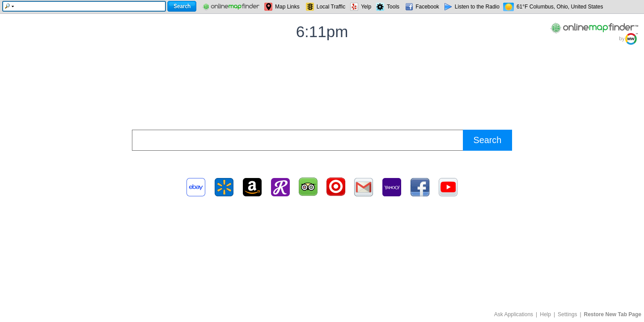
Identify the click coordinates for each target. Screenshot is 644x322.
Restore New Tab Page (613, 314)
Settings (567, 314)
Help (545, 314)
